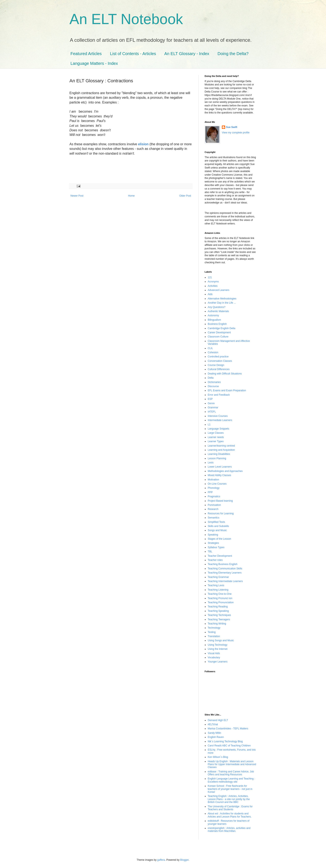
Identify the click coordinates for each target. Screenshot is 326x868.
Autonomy (213, 315)
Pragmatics (214, 496)
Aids (210, 294)
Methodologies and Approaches (225, 471)
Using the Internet (218, 649)
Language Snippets (218, 429)
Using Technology (218, 645)
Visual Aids (214, 653)
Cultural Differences (219, 369)
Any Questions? (217, 307)
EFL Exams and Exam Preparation (227, 390)
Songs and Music (217, 530)
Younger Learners (218, 662)
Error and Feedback (219, 395)
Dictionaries (214, 382)
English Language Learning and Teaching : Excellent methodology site (231, 780)
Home (131, 196)
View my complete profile (236, 133)
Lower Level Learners (220, 467)
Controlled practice (218, 357)
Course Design (216, 365)
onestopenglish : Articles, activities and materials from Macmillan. (229, 830)
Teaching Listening (218, 590)
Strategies (213, 543)
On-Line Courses (217, 484)
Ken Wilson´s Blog (218, 757)
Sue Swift (232, 127)
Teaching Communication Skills (225, 569)
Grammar (213, 408)
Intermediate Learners (220, 420)
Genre (211, 403)
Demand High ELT (218, 720)
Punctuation (214, 505)
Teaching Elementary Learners (225, 573)
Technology (214, 628)
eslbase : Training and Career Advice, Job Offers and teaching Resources (231, 773)
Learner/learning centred (221, 446)
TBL (210, 552)
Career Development (219, 332)
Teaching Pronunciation (221, 602)
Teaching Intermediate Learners (225, 581)
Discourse (213, 386)
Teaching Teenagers (219, 619)
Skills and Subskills (218, 526)
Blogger (185, 860)
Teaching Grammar (218, 577)
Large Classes (216, 433)
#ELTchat (213, 724)
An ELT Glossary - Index (187, 54)
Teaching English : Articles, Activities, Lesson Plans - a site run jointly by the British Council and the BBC (229, 799)
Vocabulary (214, 657)
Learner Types (216, 441)
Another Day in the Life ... (222, 303)
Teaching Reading (218, 607)
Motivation (213, 480)
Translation (214, 636)
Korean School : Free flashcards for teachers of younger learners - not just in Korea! (230, 789)
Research (213, 509)
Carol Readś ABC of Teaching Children (229, 746)
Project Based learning (220, 501)
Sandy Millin (214, 733)
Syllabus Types (216, 547)
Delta (211, 378)
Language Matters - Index (94, 63)
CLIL (210, 348)
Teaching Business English (223, 564)
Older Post (185, 196)
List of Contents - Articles (133, 54)
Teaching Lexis (216, 585)
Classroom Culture (218, 337)
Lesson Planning (217, 458)
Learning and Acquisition (221, 450)
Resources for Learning (221, 513)
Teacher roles (215, 560)
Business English (217, 324)
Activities (213, 286)
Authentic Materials (218, 311)
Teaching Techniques (219, 615)
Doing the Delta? (233, 54)
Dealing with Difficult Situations (225, 374)
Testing (212, 632)
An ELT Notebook (126, 19)
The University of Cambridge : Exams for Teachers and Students (230, 808)
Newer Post (77, 196)
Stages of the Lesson (219, 539)
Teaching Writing (217, 624)
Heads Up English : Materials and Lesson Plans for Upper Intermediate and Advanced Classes (232, 764)
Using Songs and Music (221, 640)
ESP (210, 399)
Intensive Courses (218, 416)
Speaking (213, 535)
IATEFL (212, 412)
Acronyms (213, 282)
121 (210, 277)
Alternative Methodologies (222, 299)
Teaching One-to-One (220, 594)
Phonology (214, 488)
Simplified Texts (216, 522)
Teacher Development (220, 556)
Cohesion (213, 352)
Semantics (214, 518)
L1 (209, 425)
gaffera (161, 860)
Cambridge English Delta (222, 328)
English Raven (216, 737)
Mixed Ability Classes (219, 475)
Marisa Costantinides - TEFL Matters (228, 729)
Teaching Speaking (218, 611)
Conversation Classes (220, 361)
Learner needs (216, 437)
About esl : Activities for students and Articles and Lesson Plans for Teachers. (230, 815)
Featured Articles (86, 54)
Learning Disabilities (219, 454)
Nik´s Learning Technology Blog (225, 741)
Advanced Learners (219, 290)
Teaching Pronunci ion (220, 598)
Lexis (211, 463)
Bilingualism (214, 320)
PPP (210, 492)
